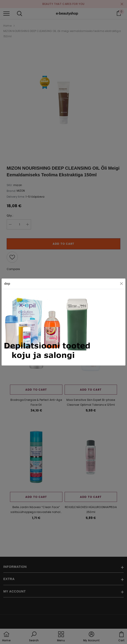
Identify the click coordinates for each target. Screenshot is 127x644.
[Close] (121, 284)
